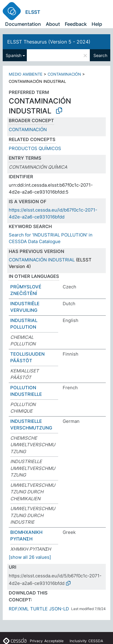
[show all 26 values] (30, 557)
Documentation (23, 24)
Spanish (14, 55)
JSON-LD (59, 609)
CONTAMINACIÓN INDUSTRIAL (42, 260)
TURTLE (39, 609)
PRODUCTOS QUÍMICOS (35, 148)
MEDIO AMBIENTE (26, 74)
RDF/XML (19, 609)
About (53, 24)
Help (97, 24)
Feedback (76, 24)
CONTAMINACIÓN (64, 74)
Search (100, 55)
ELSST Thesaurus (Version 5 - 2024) (49, 42)
